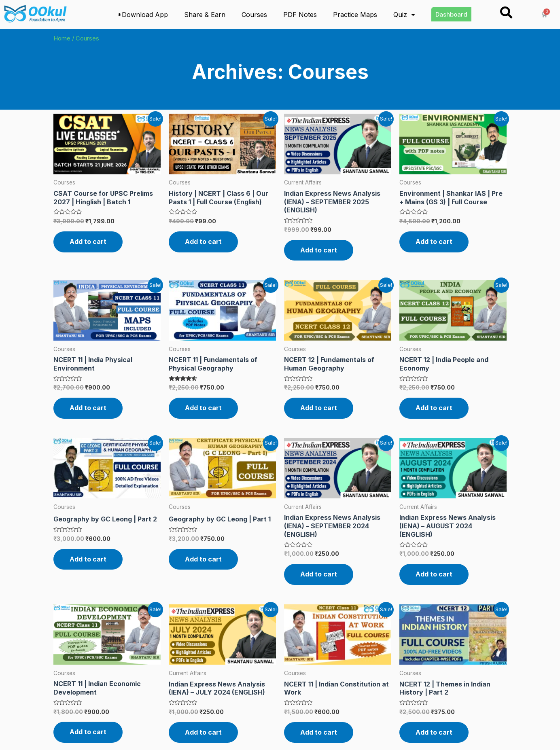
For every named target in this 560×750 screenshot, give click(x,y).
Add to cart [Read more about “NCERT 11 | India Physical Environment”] (88, 408)
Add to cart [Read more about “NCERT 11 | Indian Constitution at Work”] (319, 732)
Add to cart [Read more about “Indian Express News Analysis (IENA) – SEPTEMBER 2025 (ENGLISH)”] (319, 250)
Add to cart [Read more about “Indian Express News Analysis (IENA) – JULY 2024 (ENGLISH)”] (203, 732)
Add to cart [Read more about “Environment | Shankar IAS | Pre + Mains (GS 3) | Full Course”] (434, 242)
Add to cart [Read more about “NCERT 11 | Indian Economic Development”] (88, 732)
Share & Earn (205, 15)
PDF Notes (300, 15)
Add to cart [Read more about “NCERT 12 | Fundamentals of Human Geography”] (319, 408)
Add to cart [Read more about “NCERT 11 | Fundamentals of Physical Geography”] (203, 408)
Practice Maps (355, 15)
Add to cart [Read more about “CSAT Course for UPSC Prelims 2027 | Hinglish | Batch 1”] (88, 242)
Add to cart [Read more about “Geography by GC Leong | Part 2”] (88, 559)
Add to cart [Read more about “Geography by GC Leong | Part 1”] (203, 559)
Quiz (404, 15)
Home (62, 38)
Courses (254, 15)
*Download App (143, 15)
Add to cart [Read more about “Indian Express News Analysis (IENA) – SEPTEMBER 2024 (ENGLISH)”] (319, 574)
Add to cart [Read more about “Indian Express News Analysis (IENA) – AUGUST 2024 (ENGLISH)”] (434, 574)
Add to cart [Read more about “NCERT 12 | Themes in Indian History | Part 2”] (434, 732)
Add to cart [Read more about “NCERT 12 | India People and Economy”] (434, 408)
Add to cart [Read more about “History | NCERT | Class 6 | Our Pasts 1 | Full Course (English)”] (203, 242)
